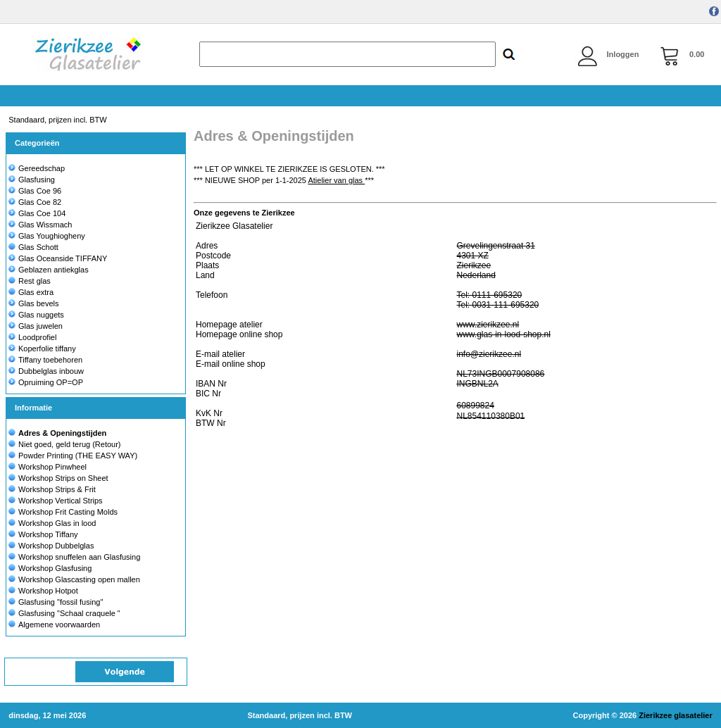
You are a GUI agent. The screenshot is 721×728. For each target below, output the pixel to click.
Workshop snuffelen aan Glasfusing (79, 557)
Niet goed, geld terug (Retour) (70, 444)
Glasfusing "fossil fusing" (61, 602)
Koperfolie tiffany (42, 349)
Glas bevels (33, 303)
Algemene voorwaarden (59, 625)
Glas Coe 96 (35, 191)
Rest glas (30, 281)
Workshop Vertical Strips (61, 501)
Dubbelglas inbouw (46, 371)
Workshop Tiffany (48, 534)
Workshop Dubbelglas (56, 546)
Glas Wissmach (40, 225)
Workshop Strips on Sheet (63, 478)
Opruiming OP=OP (46, 382)
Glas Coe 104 (37, 213)
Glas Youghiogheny (47, 236)
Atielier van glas (336, 180)
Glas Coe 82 (35, 202)
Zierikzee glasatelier (676, 715)
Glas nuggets (36, 315)
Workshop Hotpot (48, 591)
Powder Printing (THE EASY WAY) (78, 456)
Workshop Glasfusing (55, 568)
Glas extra (31, 292)
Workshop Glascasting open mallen (79, 579)
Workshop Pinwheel (52, 467)
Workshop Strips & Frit (57, 489)
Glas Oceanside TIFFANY (58, 258)
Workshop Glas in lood (57, 523)
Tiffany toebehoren (45, 360)
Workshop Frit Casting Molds (68, 512)
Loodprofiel (32, 337)
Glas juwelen (36, 326)
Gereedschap (37, 168)
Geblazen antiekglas (49, 270)
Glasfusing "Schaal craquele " (69, 613)
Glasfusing (32, 180)
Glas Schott (33, 247)
